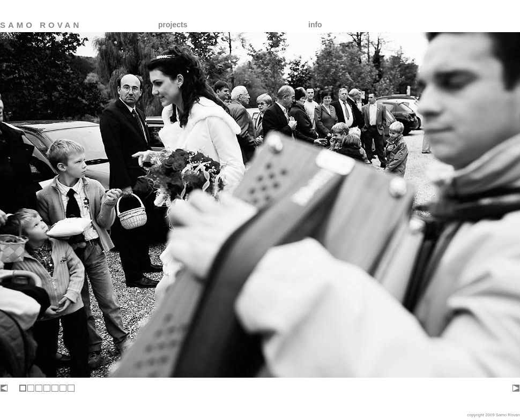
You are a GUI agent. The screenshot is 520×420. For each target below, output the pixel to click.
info (315, 25)
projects (173, 25)
